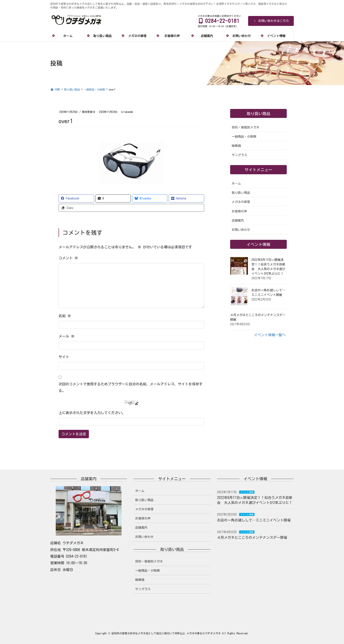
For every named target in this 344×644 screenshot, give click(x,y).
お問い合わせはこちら (271, 21)
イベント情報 (247, 492)
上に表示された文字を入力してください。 (92, 413)
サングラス (239, 155)
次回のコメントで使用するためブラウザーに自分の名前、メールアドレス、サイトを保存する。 (131, 387)
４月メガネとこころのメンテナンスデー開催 (252, 537)
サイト (64, 357)
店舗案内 (238, 221)
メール (66, 336)
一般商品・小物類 (244, 137)
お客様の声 (239, 211)
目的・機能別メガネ (245, 127)
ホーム (236, 183)
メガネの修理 (241, 202)
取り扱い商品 (241, 193)
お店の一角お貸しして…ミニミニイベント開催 (254, 520)
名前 (65, 316)
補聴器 (236, 146)
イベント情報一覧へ (270, 335)
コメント (68, 258)
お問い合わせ (241, 230)
